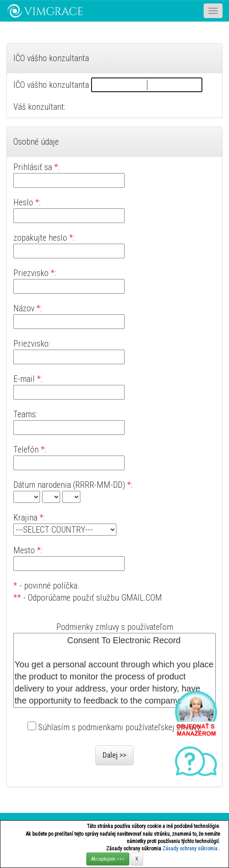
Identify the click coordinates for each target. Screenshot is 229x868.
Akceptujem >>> (108, 859)
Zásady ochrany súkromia (191, 849)
